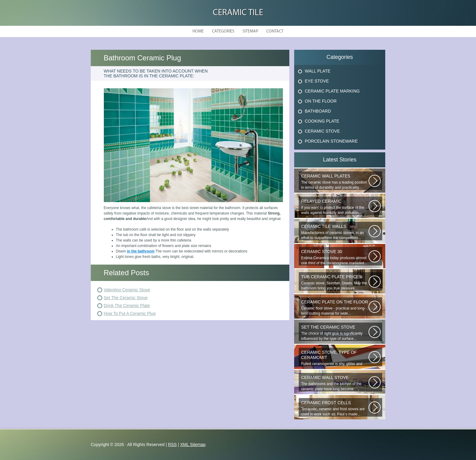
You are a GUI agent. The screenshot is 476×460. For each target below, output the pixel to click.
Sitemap (250, 31)
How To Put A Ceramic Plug (130, 313)
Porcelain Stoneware (331, 141)
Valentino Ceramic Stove (127, 290)
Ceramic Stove (322, 131)
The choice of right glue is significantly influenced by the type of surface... (335, 333)
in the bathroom (141, 251)
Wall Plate (318, 71)
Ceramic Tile (238, 13)
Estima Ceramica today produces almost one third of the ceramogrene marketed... (335, 257)
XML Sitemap (193, 445)
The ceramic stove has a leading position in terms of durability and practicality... (335, 182)
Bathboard (318, 111)
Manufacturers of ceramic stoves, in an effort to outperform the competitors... (335, 232)
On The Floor (321, 101)
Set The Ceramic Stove (126, 298)
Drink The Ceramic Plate (127, 306)
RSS (172, 445)
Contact (275, 31)
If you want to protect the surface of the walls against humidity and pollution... (335, 207)
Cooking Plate (322, 121)
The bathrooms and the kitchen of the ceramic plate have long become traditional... (335, 383)
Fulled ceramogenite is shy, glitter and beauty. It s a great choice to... (335, 358)
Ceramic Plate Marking (332, 91)
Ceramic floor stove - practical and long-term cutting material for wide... (335, 308)
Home (198, 31)
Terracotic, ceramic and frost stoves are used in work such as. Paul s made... (335, 408)
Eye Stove (317, 81)
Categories (223, 31)
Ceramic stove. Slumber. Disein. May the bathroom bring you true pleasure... (335, 282)
